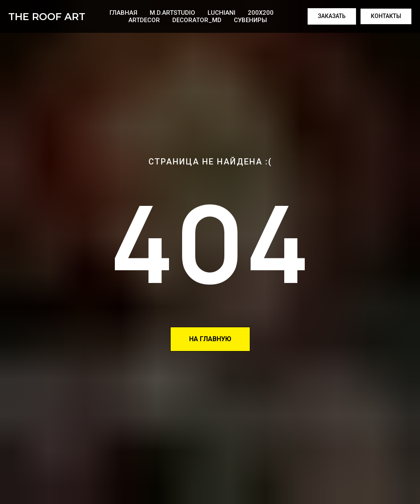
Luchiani (221, 13)
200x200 (261, 13)
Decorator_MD (197, 20)
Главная (123, 13)
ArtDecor (144, 20)
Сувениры (250, 20)
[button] (332, 16)
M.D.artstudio (172, 13)
